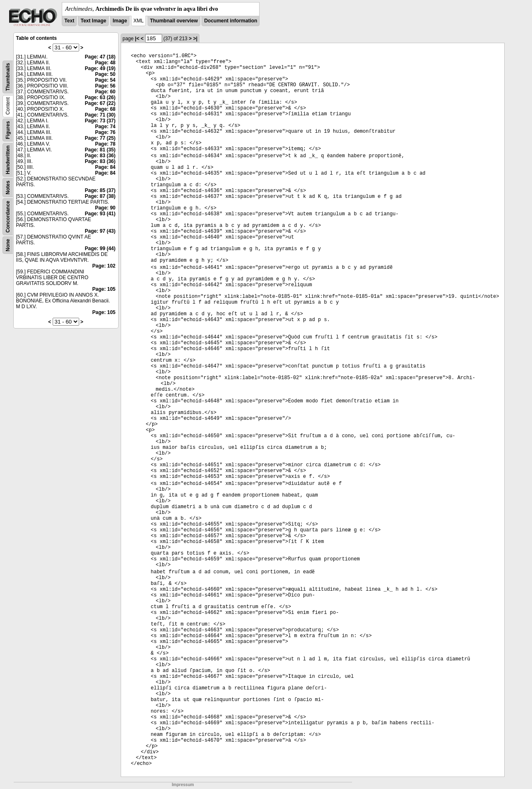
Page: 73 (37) (100, 121)
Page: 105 (104, 289)
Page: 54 (105, 80)
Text (69, 21)
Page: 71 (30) (100, 115)
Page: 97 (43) (100, 231)
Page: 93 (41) (100, 214)
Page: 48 (105, 63)
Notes (8, 187)
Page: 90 (105, 208)
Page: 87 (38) (100, 196)
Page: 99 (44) (100, 248)
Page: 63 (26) (100, 97)
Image (120, 21)
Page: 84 (105, 167)
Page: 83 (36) (100, 156)
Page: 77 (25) (100, 138)
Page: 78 (105, 144)
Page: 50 (105, 74)
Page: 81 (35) (100, 150)
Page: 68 (105, 109)
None (8, 245)
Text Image (93, 21)
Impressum (183, 785)
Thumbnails (8, 77)
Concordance (8, 217)
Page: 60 (105, 92)
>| (195, 39)
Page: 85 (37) (100, 190)
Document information (231, 21)
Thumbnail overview (174, 21)
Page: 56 (105, 86)
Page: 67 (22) (100, 103)
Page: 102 (104, 266)
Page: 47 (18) (100, 57)
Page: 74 (105, 127)
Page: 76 (105, 132)
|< (137, 39)
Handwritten (8, 160)
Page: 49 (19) (100, 68)
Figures (8, 130)
